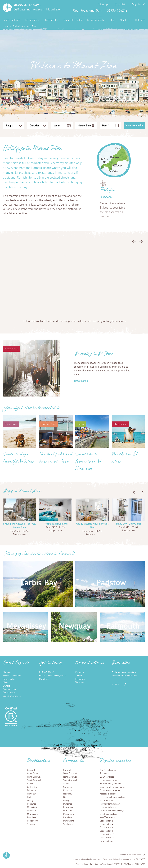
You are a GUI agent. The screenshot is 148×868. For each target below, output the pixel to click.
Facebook (132, 11)
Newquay (31, 794)
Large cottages (106, 841)
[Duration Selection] (38, 126)
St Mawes (32, 824)
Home (6, 26)
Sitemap (7, 672)
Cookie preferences (12, 696)
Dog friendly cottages (109, 770)
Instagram (143, 11)
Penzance (32, 804)
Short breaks (51, 20)
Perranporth (33, 821)
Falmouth (31, 790)
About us (125, 20)
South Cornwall (34, 780)
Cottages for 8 (106, 831)
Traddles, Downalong (56, 524)
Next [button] (141, 242)
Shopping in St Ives (94, 355)
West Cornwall (34, 774)
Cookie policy (9, 693)
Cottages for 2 (106, 821)
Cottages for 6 (106, 828)
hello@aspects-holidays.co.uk (53, 676)
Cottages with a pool (109, 780)
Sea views (104, 774)
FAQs (5, 683)
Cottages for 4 (106, 824)
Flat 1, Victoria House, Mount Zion (92, 526)
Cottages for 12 (107, 838)
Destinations (32, 20)
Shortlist (120, 5)
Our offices (44, 679)
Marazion (31, 811)
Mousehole (32, 807)
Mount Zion (84, 126)
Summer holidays (108, 807)
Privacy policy (9, 679)
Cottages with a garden (110, 790)
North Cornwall (34, 777)
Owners (6, 686)
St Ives (30, 784)
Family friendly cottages (110, 784)
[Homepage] (7, 8)
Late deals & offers (73, 20)
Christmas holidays (108, 814)
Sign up (103, 5)
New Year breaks (108, 817)
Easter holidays (107, 801)
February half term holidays (112, 797)
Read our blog (9, 689)
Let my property (96, 20)
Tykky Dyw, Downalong (128, 524)
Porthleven (32, 817)
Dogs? (105, 126)
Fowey (30, 801)
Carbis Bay (32, 787)
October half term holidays (112, 811)
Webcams (140, 20)
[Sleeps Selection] (14, 126)
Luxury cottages (107, 777)
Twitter (137, 11)
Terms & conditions (12, 676)
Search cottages (11, 20)
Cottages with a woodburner (113, 787)
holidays (27, 5)
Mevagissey (32, 814)
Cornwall (31, 770)
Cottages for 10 (107, 834)
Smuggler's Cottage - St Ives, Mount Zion (20, 526)
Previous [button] (134, 242)
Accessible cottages (109, 794)
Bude (30, 797)
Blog (112, 20)
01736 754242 (47, 672)
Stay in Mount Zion (22, 492)
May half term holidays (110, 804)
